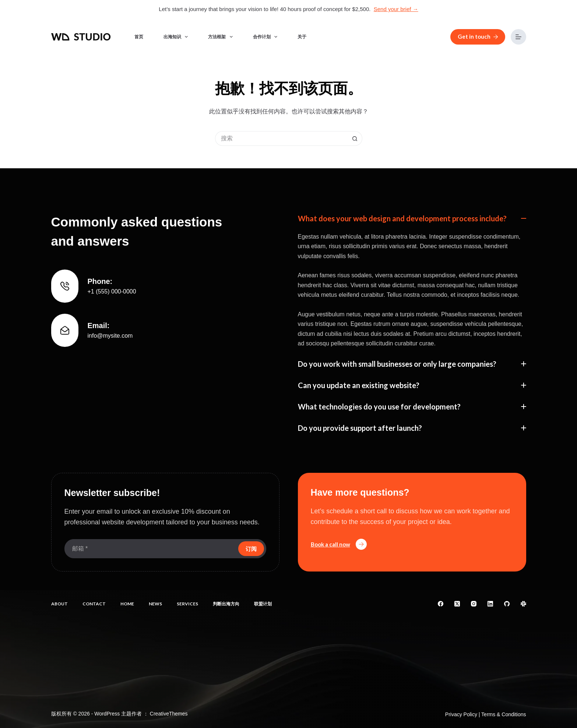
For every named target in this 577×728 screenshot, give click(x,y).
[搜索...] (281, 138)
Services (187, 604)
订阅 (251, 549)
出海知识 (177, 37)
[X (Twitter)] (457, 604)
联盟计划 (263, 604)
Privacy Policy (461, 714)
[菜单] (518, 37)
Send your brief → (396, 9)
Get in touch (478, 36)
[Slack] (523, 604)
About (59, 604)
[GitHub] (507, 604)
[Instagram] (474, 604)
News (155, 604)
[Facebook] (441, 604)
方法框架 (222, 37)
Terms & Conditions (504, 714)
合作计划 (267, 37)
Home (127, 604)
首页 (139, 37)
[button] (412, 219)
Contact (94, 604)
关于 (302, 37)
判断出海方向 (226, 604)
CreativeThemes (169, 714)
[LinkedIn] (490, 604)
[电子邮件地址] (151, 549)
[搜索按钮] (355, 138)
